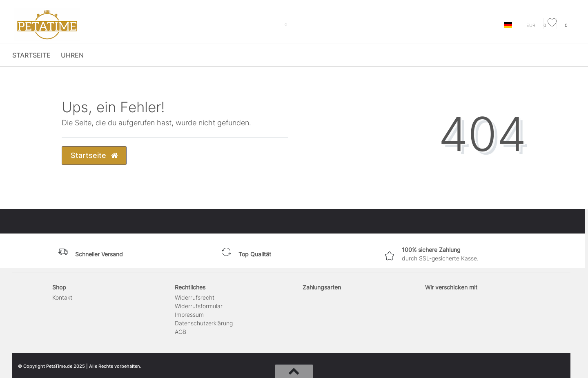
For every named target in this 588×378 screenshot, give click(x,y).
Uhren (72, 55)
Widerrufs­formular (199, 306)
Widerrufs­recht (195, 297)
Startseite (31, 55)
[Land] (508, 26)
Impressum (189, 315)
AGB (180, 332)
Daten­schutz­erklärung (204, 323)
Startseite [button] (94, 155)
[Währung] (531, 26)
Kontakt (62, 297)
